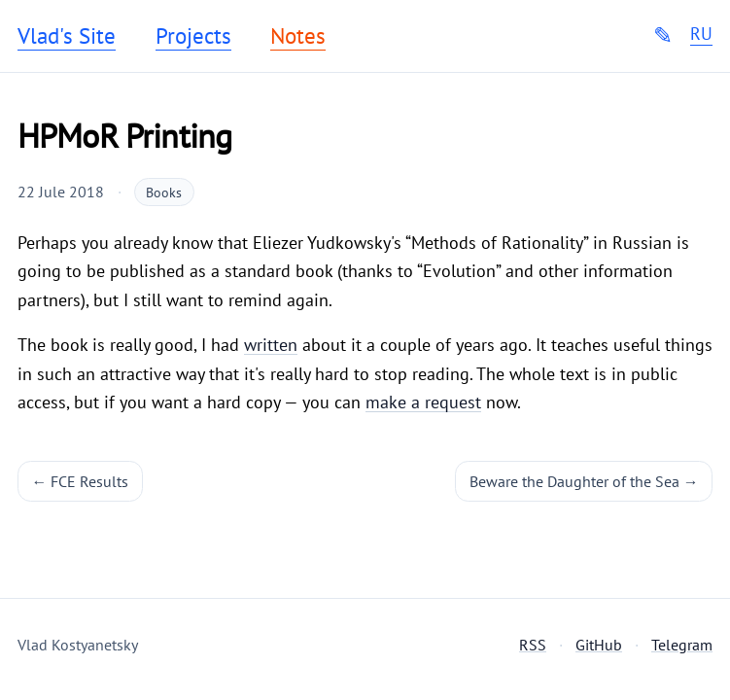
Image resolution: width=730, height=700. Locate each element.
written (271, 345)
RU (701, 34)
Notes (298, 36)
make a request (423, 402)
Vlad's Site (67, 36)
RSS (533, 645)
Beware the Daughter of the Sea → (584, 481)
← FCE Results (81, 481)
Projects (193, 36)
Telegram (682, 645)
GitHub (599, 645)
